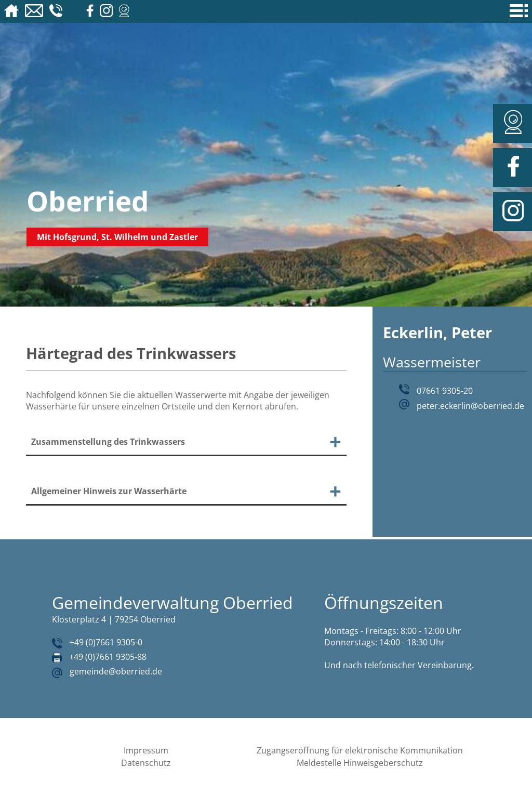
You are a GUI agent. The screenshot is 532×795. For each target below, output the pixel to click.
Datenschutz (146, 763)
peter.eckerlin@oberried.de (470, 406)
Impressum (146, 750)
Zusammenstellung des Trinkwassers (108, 442)
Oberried (88, 201)
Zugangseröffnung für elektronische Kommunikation (360, 750)
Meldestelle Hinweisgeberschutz (360, 763)
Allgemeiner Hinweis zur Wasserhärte (109, 491)
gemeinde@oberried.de (116, 671)
